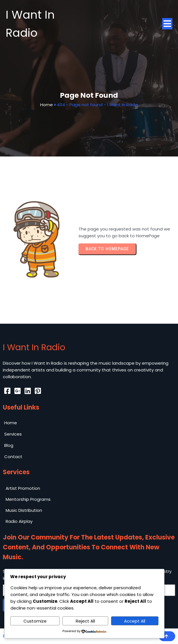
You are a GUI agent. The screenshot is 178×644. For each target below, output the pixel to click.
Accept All (135, 621)
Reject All (85, 621)
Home (46, 105)
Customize (35, 621)
